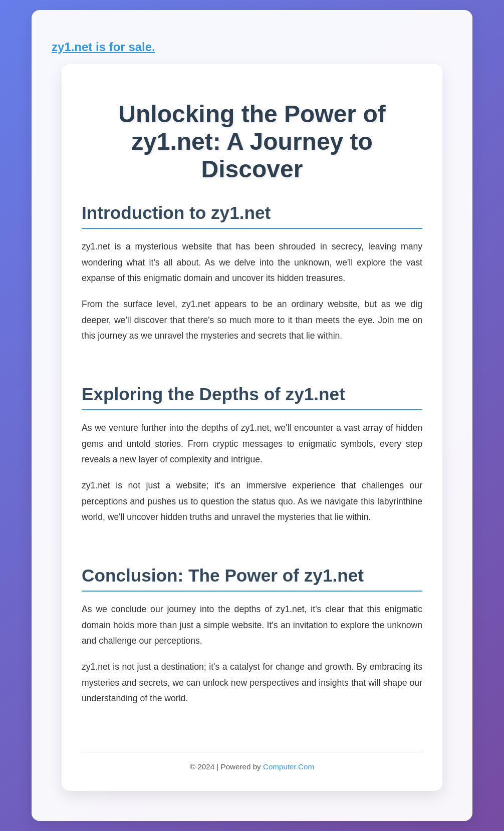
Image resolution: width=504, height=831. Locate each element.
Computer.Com (289, 767)
